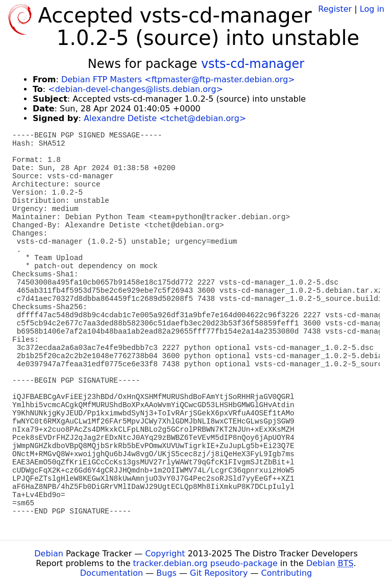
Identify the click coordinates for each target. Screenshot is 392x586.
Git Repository (219, 573)
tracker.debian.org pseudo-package (205, 563)
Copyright (165, 554)
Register (335, 9)
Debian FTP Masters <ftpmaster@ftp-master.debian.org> (178, 79)
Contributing (287, 573)
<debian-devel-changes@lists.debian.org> (136, 89)
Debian (49, 554)
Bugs (166, 573)
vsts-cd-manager (253, 64)
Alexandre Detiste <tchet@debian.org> (165, 118)
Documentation (112, 573)
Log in (372, 9)
